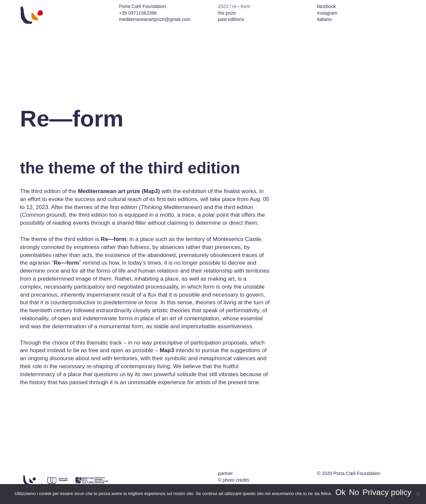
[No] (418, 494)
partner (225, 473)
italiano (324, 19)
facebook (327, 6)
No (354, 492)
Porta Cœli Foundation (357, 473)
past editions (231, 19)
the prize (227, 13)
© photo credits (234, 480)
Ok (341, 492)
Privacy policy (387, 492)
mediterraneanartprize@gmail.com (155, 19)
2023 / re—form (234, 6)
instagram (327, 13)
